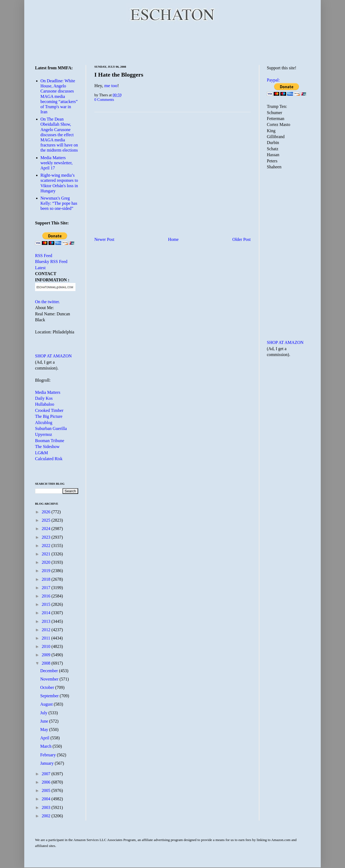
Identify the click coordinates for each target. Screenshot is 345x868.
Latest (40, 268)
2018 (47, 579)
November (50, 679)
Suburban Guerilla (51, 428)
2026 (47, 512)
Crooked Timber (49, 410)
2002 (47, 816)
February (49, 755)
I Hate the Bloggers (119, 75)
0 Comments (104, 100)
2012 (47, 630)
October (48, 687)
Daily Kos (44, 398)
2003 (47, 807)
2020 (47, 562)
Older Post (241, 239)
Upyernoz (44, 434)
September (50, 696)
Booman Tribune (50, 441)
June (45, 721)
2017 (47, 588)
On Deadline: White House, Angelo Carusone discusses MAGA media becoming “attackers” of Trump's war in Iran (59, 96)
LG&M (42, 453)
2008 (47, 663)
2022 (47, 546)
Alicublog (44, 423)
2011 (46, 638)
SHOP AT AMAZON (53, 356)
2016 (47, 596)
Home (173, 239)
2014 (47, 613)
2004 (47, 799)
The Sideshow (47, 447)
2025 (47, 520)
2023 (47, 537)
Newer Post (104, 239)
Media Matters (48, 392)
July (44, 713)
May (45, 729)
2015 (47, 604)
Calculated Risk (49, 459)
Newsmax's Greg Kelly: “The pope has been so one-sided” (59, 203)
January (47, 763)
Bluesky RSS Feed (51, 262)
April (45, 738)
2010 (47, 646)
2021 (47, 554)
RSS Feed (44, 256)
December (50, 671)
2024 (47, 529)
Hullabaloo (45, 404)
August (47, 704)
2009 (47, 655)
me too (111, 86)
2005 (47, 790)
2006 (47, 782)
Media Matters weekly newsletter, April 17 (56, 163)
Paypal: (273, 80)
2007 (47, 774)
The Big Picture (49, 416)
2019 (47, 571)
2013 (47, 621)
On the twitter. (47, 302)
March (46, 746)
